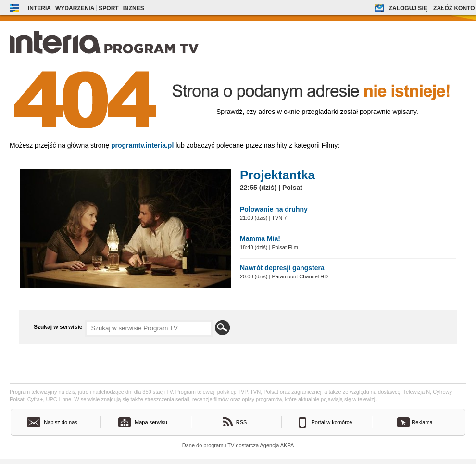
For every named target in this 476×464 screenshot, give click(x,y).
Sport (108, 8)
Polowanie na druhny (274, 209)
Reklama (422, 422)
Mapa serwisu (151, 422)
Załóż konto (454, 8)
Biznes (134, 8)
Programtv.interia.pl (142, 145)
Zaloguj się (408, 8)
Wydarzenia (75, 8)
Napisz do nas (61, 422)
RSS (242, 422)
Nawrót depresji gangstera (282, 268)
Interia (39, 8)
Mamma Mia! (260, 238)
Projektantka (277, 175)
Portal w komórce (332, 422)
